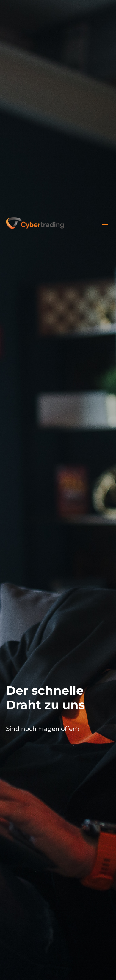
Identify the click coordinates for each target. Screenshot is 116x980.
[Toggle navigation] (105, 223)
